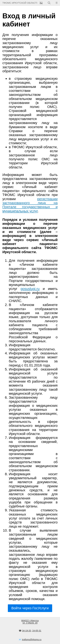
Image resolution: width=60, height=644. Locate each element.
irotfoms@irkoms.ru (32, 640)
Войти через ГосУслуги (30, 608)
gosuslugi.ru (30, 289)
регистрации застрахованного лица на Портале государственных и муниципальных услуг (30, 205)
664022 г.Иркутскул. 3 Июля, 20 (30, 622)
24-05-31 (37, 631)
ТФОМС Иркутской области (20, 3)
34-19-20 (27, 631)
